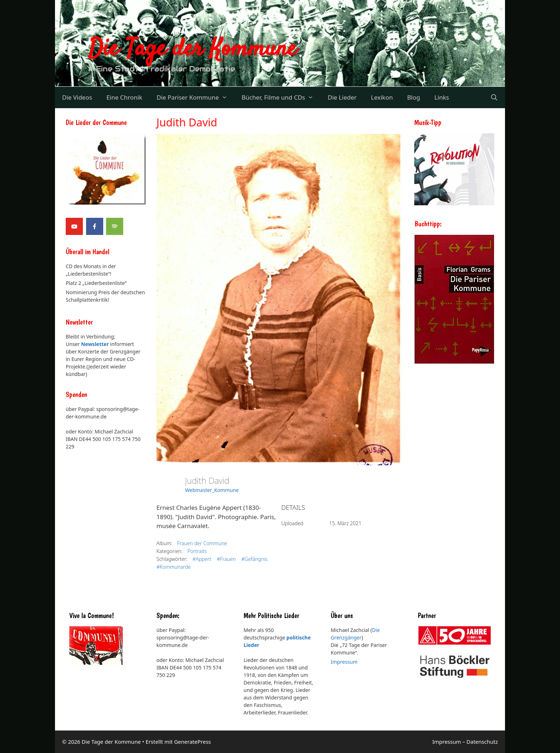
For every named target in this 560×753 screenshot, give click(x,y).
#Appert (202, 559)
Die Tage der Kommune (192, 49)
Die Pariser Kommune (195, 97)
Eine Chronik (124, 97)
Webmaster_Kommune (212, 490)
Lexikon (382, 97)
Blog (414, 97)
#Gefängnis (255, 559)
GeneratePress (192, 742)
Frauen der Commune (202, 543)
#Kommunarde (174, 567)
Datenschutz (482, 742)
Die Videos (77, 97)
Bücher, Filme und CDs (281, 97)
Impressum (344, 662)
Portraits (197, 551)
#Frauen (226, 559)
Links (442, 97)
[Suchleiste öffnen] (494, 97)
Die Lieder (342, 97)
